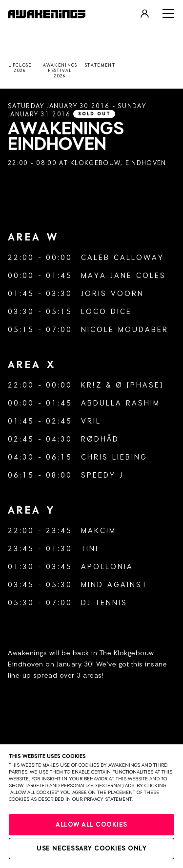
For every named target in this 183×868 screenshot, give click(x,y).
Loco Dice (106, 312)
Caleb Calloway (122, 258)
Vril (91, 421)
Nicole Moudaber (125, 330)
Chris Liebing (114, 457)
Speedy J (102, 475)
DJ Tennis (104, 603)
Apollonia (107, 567)
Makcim (99, 531)
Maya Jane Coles (123, 276)
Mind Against (114, 585)
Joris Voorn (112, 294)
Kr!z (91, 385)
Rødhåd (100, 439)
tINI (90, 549)
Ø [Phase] (140, 385)
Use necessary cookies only (91, 849)
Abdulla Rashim (121, 403)
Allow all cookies (91, 825)
